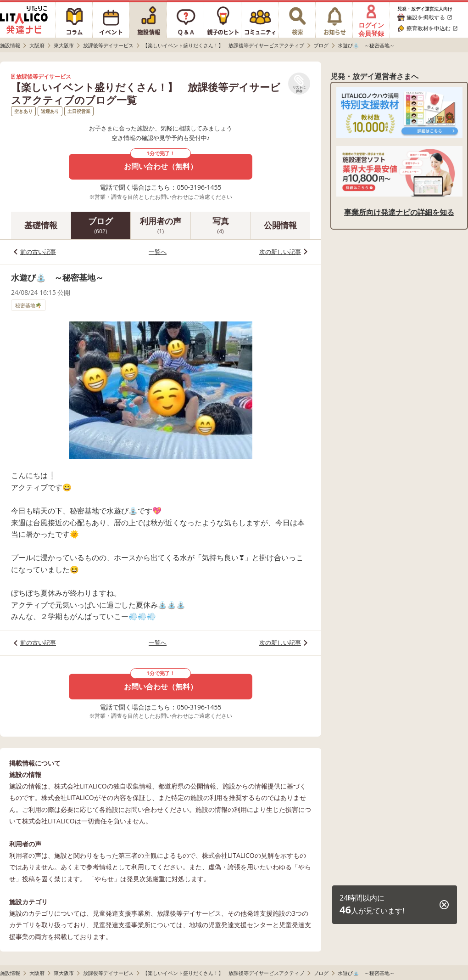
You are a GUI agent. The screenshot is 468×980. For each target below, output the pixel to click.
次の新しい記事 (280, 252)
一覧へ (158, 252)
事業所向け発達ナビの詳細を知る (399, 212)
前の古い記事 (38, 252)
